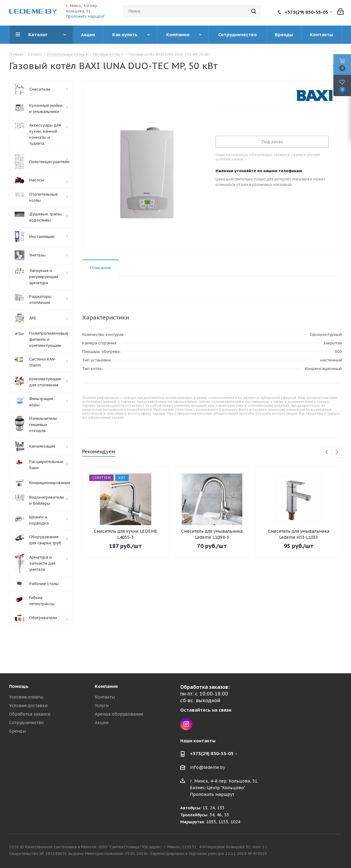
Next (337, 453)
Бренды (18, 731)
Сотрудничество (26, 723)
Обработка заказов (30, 714)
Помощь (19, 686)
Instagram (186, 724)
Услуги (102, 706)
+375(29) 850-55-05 (306, 12)
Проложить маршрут (85, 16)
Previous (327, 453)
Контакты (105, 697)
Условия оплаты (26, 697)
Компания (106, 686)
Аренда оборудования (119, 714)
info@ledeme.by (207, 768)
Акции (102, 723)
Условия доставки (28, 706)
